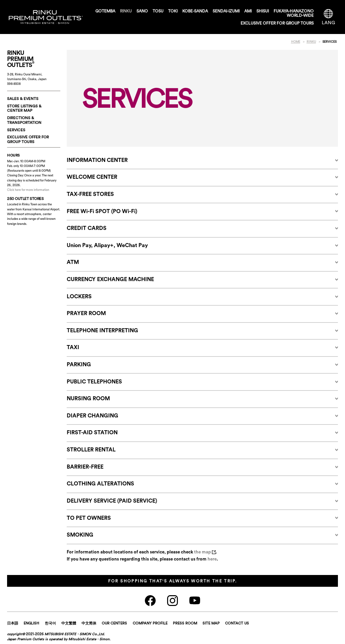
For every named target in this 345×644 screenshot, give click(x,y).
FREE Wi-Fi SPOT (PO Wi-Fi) (102, 211)
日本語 (13, 623)
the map (205, 552)
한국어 (50, 623)
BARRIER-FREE (85, 467)
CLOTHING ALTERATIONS (100, 483)
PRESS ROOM (185, 623)
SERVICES (16, 130)
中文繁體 (69, 623)
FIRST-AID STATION (92, 432)
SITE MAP (211, 623)
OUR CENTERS (114, 623)
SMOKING (80, 535)
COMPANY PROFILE (150, 623)
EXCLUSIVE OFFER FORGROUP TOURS (28, 139)
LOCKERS (79, 296)
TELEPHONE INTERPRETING (102, 330)
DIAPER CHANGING (92, 415)
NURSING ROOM (88, 398)
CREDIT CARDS (87, 228)
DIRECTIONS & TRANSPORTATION (24, 120)
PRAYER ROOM (86, 313)
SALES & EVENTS (23, 99)
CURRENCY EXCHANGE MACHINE (110, 279)
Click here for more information (28, 190)
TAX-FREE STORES (90, 194)
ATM (73, 262)
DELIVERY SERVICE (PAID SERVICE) (112, 501)
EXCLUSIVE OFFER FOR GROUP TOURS (277, 23)
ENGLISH (31, 623)
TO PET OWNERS (89, 518)
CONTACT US (237, 623)
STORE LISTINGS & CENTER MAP (24, 108)
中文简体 (89, 623)
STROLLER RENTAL (91, 449)
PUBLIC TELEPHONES (94, 381)
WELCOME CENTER (92, 177)
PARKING (79, 364)
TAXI (73, 347)
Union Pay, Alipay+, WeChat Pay (107, 245)
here (212, 559)
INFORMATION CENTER (97, 160)
